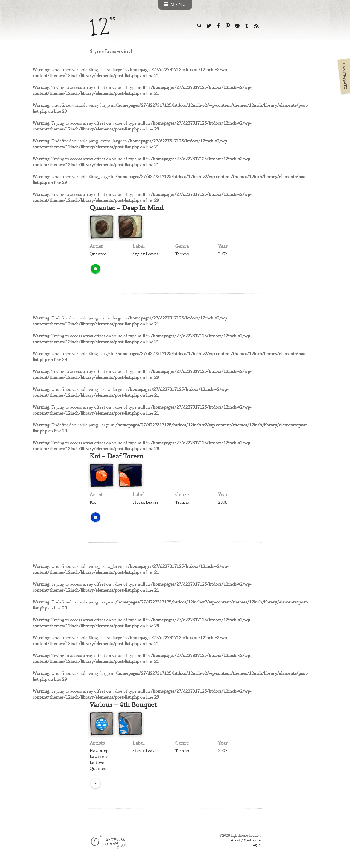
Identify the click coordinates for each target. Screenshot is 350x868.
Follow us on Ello (237, 26)
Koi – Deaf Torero (117, 458)
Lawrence (99, 759)
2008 (223, 504)
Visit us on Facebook (218, 26)
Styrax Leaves (145, 255)
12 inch (103, 27)
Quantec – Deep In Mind (128, 209)
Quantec (98, 255)
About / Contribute (246, 842)
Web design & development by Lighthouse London (111, 844)
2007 (223, 255)
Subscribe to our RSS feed (256, 26)
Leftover (98, 764)
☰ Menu (175, 5)
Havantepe (100, 753)
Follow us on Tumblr (247, 26)
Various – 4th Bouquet (124, 706)
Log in (256, 847)
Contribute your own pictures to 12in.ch (343, 76)
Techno (182, 255)
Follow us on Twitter (209, 26)
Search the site (199, 26)
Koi (93, 504)
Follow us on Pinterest (228, 26)
